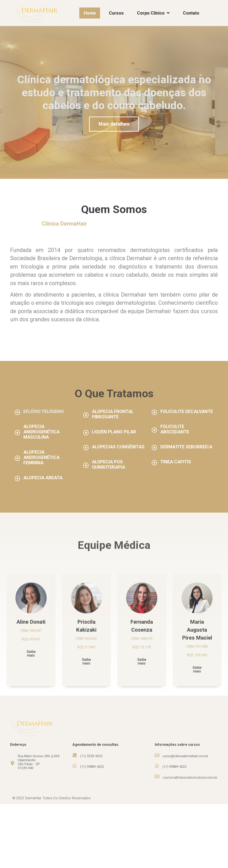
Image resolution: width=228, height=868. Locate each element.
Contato (191, 13)
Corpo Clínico (153, 13)
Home (90, 13)
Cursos (116, 13)
